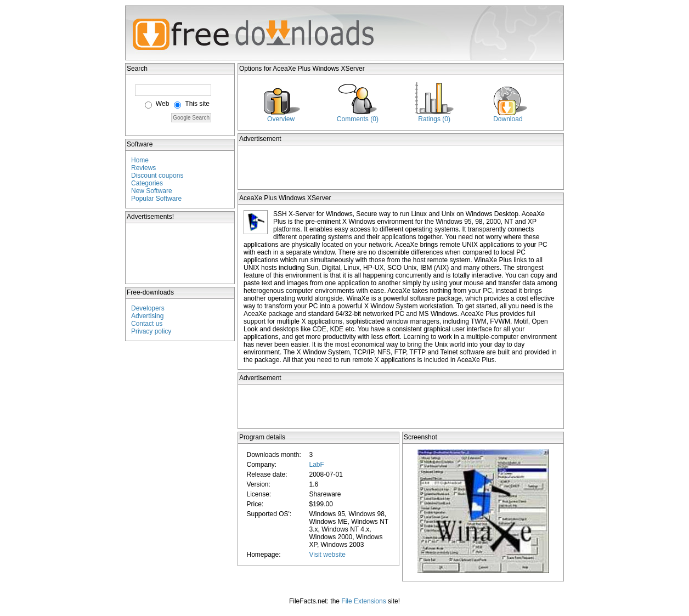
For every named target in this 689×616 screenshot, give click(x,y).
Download (508, 119)
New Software (152, 191)
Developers (148, 308)
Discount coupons (157, 176)
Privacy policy (151, 331)
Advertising (147, 316)
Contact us (147, 324)
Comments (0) (358, 119)
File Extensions (363, 601)
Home (140, 160)
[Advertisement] (180, 253)
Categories (147, 183)
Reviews (143, 168)
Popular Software (156, 199)
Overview (281, 119)
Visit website (327, 555)
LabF (316, 465)
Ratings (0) (434, 119)
